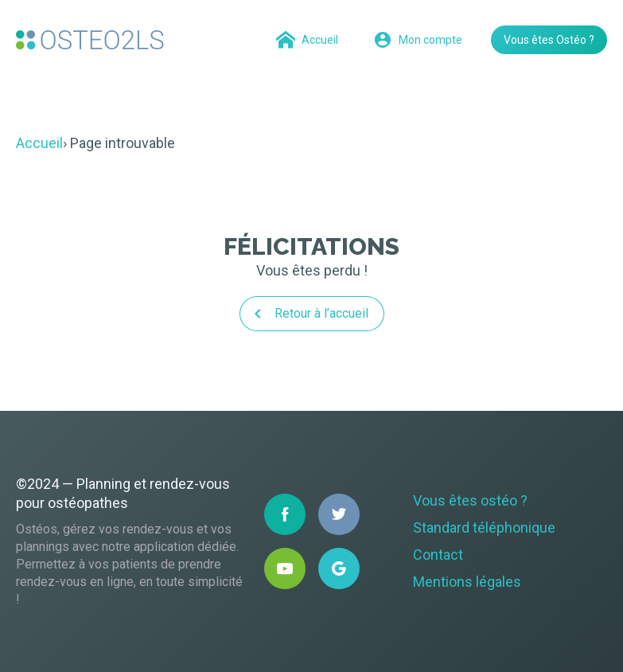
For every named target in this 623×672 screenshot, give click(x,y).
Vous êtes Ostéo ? (549, 40)
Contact (438, 555)
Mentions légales (467, 582)
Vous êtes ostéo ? (470, 500)
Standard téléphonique (484, 527)
